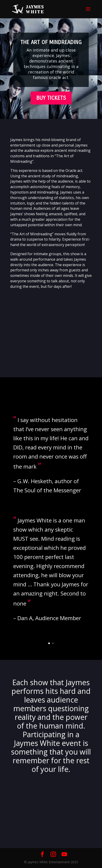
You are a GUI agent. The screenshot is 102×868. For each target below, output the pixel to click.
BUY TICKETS (51, 98)
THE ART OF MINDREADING (51, 42)
